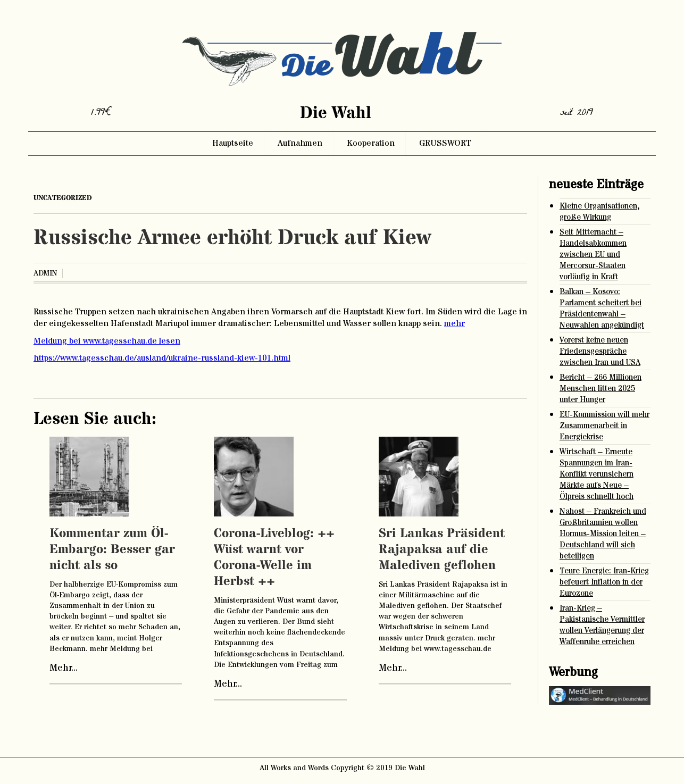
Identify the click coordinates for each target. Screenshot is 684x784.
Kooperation (371, 143)
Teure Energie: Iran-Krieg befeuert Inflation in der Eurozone (604, 582)
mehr (454, 323)
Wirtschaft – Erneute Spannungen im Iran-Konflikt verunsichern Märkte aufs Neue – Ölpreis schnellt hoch (597, 474)
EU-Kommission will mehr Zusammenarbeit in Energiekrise (604, 426)
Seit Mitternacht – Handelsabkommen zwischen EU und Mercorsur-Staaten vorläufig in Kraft (593, 255)
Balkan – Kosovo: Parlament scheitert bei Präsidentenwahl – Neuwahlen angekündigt (602, 308)
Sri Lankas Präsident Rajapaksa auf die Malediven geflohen (442, 550)
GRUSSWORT (445, 143)
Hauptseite (233, 143)
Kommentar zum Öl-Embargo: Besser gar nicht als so (112, 550)
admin (45, 273)
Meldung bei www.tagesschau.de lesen (107, 341)
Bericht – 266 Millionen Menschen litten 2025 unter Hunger (600, 389)
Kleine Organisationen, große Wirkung (600, 212)
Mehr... (64, 668)
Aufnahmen (300, 143)
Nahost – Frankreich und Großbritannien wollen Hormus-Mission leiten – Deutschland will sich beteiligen (603, 534)
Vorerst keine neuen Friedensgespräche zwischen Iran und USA (600, 351)
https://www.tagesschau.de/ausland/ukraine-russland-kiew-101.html (162, 358)
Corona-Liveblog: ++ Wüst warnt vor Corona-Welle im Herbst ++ (274, 558)
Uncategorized (63, 198)
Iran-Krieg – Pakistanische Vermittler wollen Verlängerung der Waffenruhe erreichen (602, 625)
